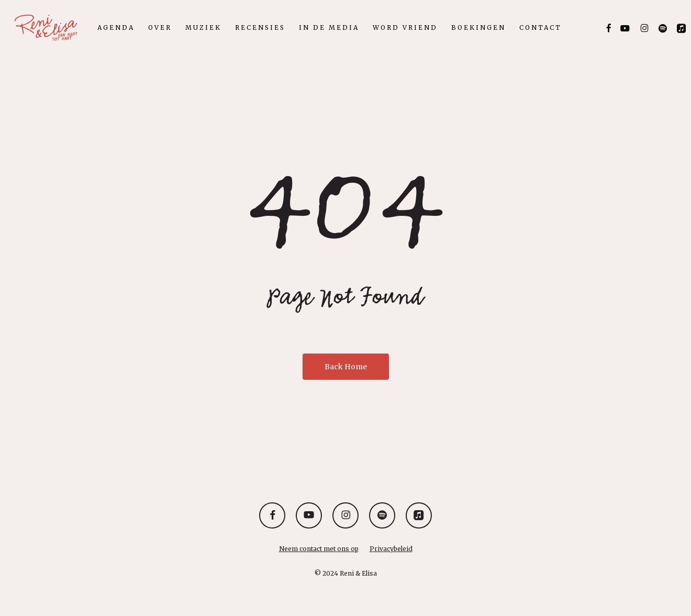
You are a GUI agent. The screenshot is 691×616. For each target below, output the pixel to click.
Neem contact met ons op (319, 549)
